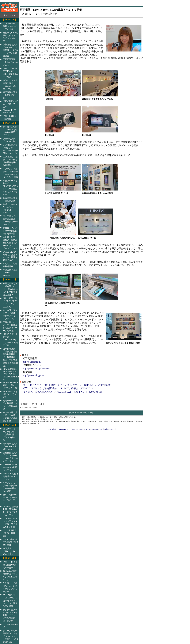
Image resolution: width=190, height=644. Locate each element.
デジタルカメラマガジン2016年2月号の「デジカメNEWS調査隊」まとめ (11, 615)
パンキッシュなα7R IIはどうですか (10, 394)
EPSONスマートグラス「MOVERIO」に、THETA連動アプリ (10, 340)
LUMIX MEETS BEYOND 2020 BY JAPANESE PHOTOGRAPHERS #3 (13, 374)
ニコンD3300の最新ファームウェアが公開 (10, 26)
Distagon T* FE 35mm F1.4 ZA (9, 111)
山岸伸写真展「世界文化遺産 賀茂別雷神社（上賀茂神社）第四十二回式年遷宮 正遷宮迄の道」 (10, 357)
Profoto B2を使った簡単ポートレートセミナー (11, 476)
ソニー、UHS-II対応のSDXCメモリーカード (10, 565)
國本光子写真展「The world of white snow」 (10, 446)
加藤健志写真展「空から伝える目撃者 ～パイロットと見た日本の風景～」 (10, 50)
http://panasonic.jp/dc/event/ (36, 368)
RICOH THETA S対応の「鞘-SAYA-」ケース (10, 385)
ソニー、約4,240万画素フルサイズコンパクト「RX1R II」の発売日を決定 (11, 636)
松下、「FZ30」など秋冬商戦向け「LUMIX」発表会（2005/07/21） (58, 388)
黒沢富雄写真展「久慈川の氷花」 (10, 95)
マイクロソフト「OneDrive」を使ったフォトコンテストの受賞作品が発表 (10, 601)
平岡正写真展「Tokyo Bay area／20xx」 (10, 62)
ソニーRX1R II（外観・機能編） (10, 533)
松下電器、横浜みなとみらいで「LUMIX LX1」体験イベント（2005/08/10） (63, 392)
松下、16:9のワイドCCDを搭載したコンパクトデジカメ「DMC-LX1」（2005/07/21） (68, 385)
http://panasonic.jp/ (32, 362)
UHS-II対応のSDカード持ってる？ (10, 104)
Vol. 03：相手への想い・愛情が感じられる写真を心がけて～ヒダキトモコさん (10, 243)
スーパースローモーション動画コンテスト (10, 467)
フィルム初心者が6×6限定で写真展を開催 (11, 542)
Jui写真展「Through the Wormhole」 (9, 551)
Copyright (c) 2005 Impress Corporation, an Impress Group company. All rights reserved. (81, 429)
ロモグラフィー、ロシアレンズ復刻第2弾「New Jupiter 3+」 (10, 434)
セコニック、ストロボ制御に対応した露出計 (10, 231)
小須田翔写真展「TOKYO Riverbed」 (10, 273)
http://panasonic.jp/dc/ (33, 375)
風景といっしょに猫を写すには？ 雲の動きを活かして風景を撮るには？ (10, 289)
